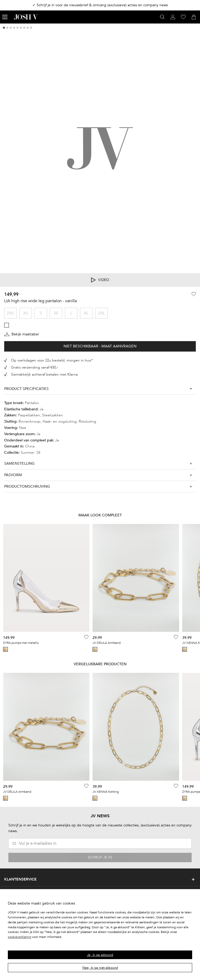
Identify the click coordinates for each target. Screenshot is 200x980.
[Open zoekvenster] (162, 17)
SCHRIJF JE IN (100, 857)
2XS (10, 313)
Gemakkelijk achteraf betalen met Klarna (44, 374)
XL (86, 313)
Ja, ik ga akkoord (100, 955)
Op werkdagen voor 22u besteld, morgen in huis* (52, 360)
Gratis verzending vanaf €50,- (35, 367)
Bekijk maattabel (21, 334)
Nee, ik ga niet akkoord (100, 968)
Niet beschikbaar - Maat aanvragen (100, 346)
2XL (102, 313)
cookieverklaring (19, 937)
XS (26, 313)
